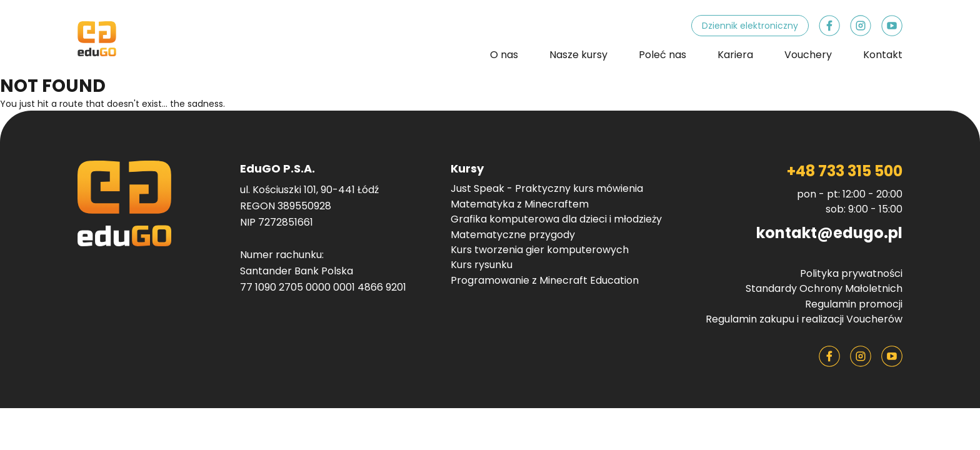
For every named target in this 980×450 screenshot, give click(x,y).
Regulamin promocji (854, 304)
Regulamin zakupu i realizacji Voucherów (804, 319)
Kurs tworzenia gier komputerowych (540, 250)
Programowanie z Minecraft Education (545, 281)
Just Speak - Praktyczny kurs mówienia (547, 189)
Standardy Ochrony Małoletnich (824, 289)
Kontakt (883, 55)
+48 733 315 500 (845, 171)
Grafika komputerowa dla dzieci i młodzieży (556, 219)
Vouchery (808, 55)
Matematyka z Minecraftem (520, 204)
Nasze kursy (578, 55)
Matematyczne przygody (513, 235)
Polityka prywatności (851, 274)
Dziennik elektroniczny (750, 26)
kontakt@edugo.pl (829, 233)
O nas (504, 55)
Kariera (735, 55)
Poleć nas (662, 55)
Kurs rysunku (482, 265)
